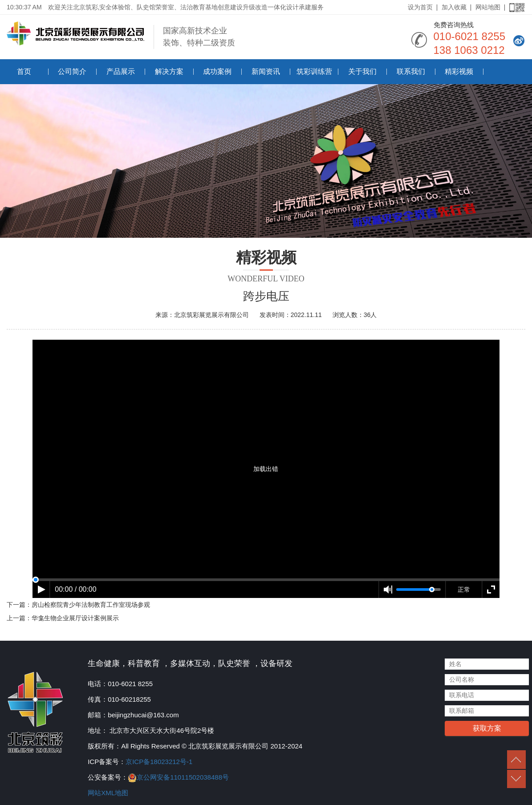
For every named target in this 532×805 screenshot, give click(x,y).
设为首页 (420, 7)
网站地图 (488, 7)
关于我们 (362, 71)
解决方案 (169, 71)
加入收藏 (454, 7)
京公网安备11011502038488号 (183, 777)
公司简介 (72, 71)
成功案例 (217, 71)
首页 (24, 71)
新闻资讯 (266, 71)
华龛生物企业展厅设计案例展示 (75, 618)
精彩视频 (459, 71)
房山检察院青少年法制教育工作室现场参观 (91, 605)
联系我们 (411, 71)
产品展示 (121, 71)
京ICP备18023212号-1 (159, 762)
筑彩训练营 (314, 71)
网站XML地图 (108, 793)
